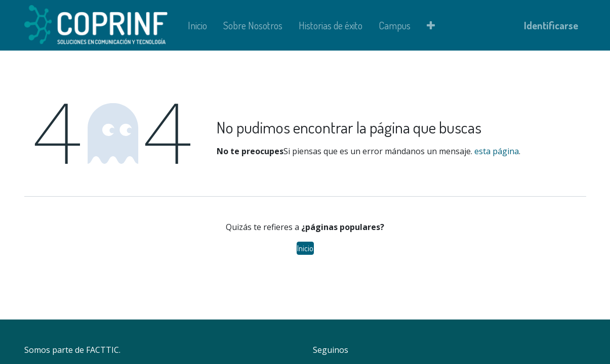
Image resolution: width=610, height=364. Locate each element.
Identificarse (551, 25)
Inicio (305, 248)
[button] (431, 25)
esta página (497, 151)
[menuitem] (197, 25)
